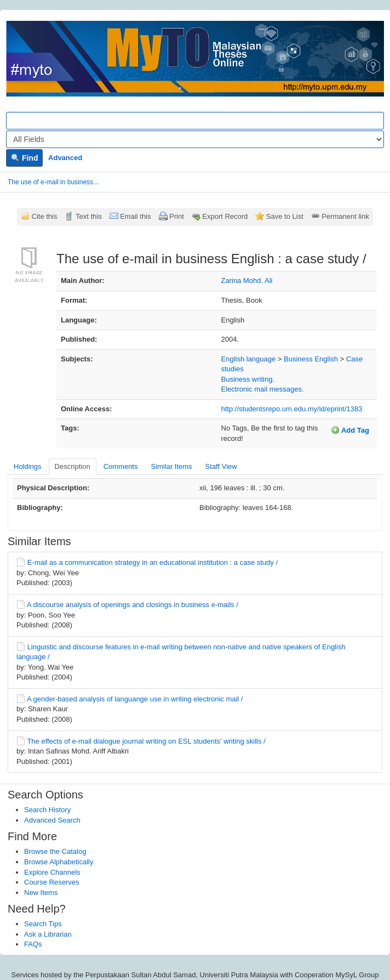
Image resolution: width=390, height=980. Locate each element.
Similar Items (171, 466)
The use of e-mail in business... (53, 182)
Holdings (28, 466)
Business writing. (248, 379)
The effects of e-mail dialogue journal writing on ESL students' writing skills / (146, 741)
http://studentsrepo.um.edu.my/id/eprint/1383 (292, 409)
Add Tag (350, 430)
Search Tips (43, 924)
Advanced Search (52, 820)
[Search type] (195, 139)
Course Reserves (51, 882)
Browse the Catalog (55, 851)
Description (73, 466)
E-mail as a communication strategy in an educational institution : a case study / (153, 562)
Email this (135, 216)
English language (249, 359)
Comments (121, 466)
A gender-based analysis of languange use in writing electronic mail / (135, 699)
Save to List (285, 216)
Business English (311, 359)
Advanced (65, 158)
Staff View (221, 466)
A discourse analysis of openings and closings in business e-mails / (133, 605)
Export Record (225, 216)
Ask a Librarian (48, 934)
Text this (89, 216)
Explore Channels (52, 872)
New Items (41, 893)
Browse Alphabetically (59, 862)
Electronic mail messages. (263, 389)
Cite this (45, 216)
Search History (47, 810)
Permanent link (345, 216)
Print (177, 216)
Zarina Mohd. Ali (247, 281)
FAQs (33, 944)
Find (24, 158)
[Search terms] (195, 121)
